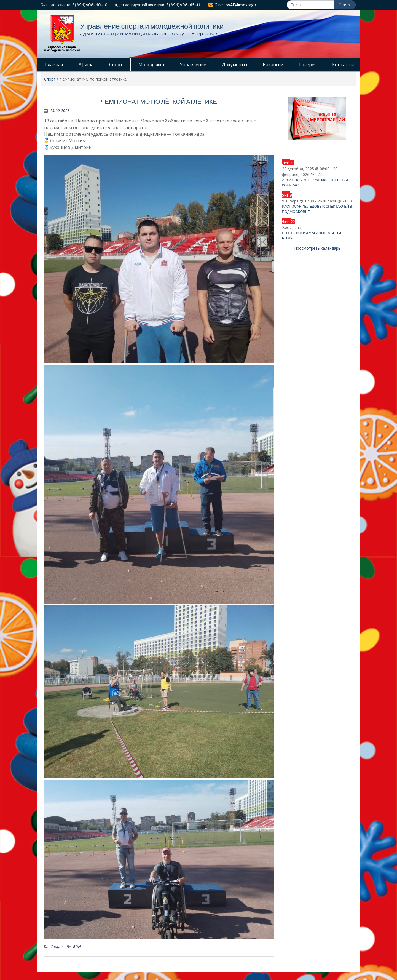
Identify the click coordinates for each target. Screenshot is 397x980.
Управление (193, 65)
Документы (234, 65)
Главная (54, 65)
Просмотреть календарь (317, 248)
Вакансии (273, 65)
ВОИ (77, 946)
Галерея (308, 65)
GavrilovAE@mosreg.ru (237, 5)
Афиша (86, 65)
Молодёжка (151, 65)
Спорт (116, 65)
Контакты (343, 65)
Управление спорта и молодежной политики (152, 26)
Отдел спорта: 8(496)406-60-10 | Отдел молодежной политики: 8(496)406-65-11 (123, 5)
